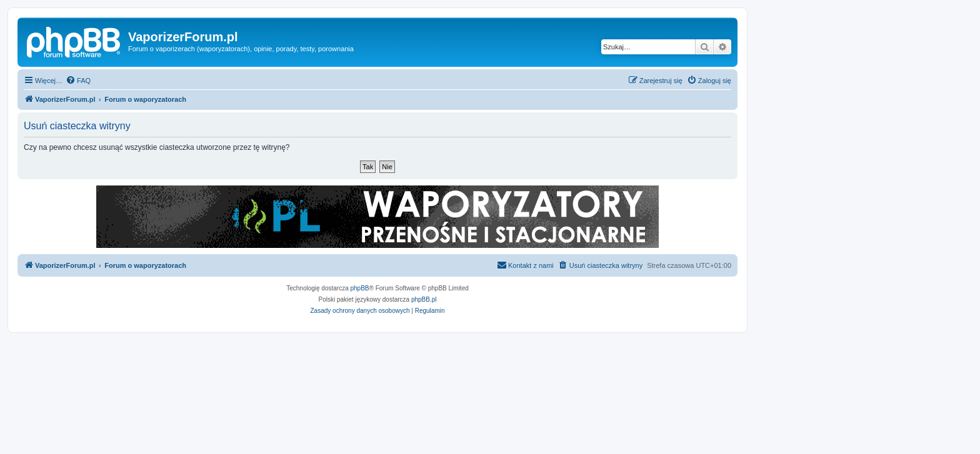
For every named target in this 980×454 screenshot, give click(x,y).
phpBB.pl (424, 299)
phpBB (360, 288)
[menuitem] (78, 81)
